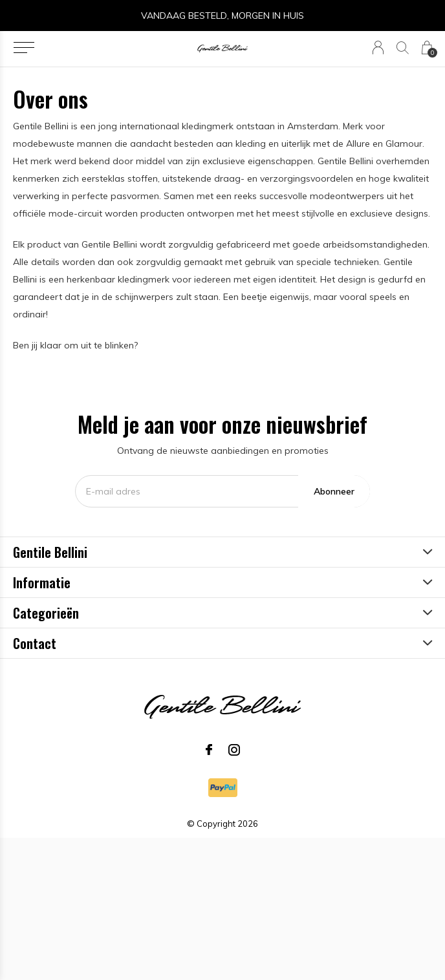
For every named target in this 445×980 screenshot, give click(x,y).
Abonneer (334, 491)
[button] (24, 48)
